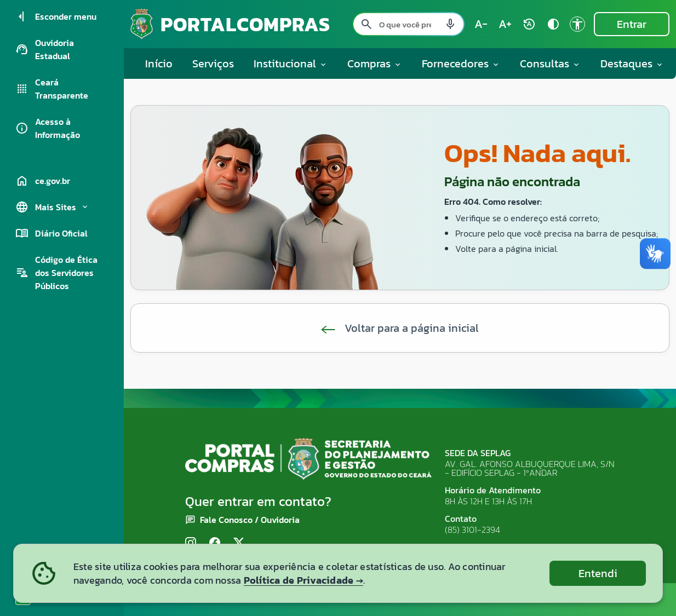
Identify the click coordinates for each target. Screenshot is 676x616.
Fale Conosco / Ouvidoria (250, 520)
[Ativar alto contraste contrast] (553, 24)
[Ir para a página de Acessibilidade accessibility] (577, 24)
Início (159, 64)
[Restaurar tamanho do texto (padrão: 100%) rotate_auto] (529, 24)
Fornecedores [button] (461, 64)
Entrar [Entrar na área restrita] (632, 24)
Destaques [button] (632, 64)
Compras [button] (375, 64)
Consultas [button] (550, 64)
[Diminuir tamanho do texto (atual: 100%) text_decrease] (481, 24)
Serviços (213, 64)
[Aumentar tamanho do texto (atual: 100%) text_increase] (505, 24)
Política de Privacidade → (303, 580)
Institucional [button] (291, 64)
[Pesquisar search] (366, 24)
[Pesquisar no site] (408, 24)
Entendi (598, 573)
